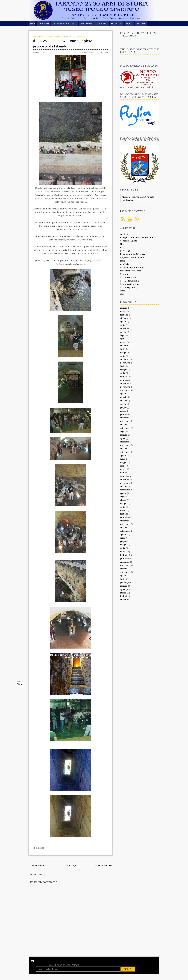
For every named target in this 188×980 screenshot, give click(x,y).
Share (20, 684)
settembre (125, 390)
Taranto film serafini (130, 281)
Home (32, 24)
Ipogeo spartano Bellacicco (133, 254)
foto (122, 247)
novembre (125, 363)
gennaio (124, 380)
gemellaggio (126, 251)
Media (131, 24)
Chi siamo (43, 24)
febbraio (124, 315)
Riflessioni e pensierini (131, 271)
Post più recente (38, 865)
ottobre (124, 401)
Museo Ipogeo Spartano (95, 24)
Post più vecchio (104, 865)
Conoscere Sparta (129, 241)
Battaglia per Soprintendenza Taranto (138, 237)
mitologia (124, 264)
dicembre (125, 318)
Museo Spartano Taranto (50, 36)
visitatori (124, 294)
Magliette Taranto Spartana (133, 257)
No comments (79, 36)
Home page (71, 865)
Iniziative (118, 24)
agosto (123, 322)
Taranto (67, 36)
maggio (124, 308)
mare (35, 36)
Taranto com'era (128, 277)
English (143, 24)
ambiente (125, 234)
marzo (123, 311)
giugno (123, 407)
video (123, 291)
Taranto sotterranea (130, 284)
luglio (123, 335)
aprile (123, 325)
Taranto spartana (128, 287)
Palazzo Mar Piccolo (65, 24)
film (122, 244)
